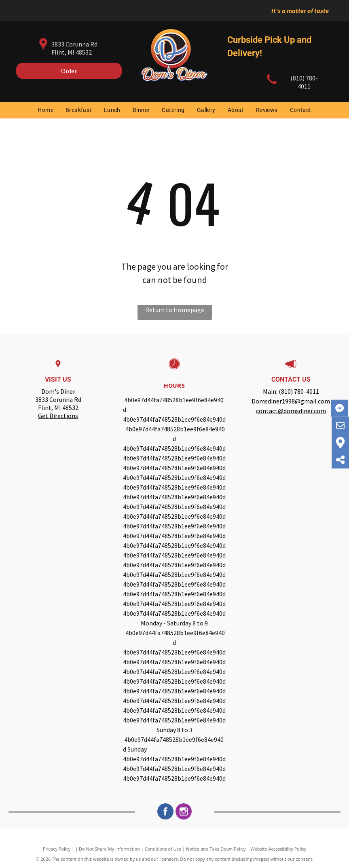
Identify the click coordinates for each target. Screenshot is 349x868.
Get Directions (58, 416)
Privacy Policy (57, 849)
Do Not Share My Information (109, 849)
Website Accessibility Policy (278, 849)
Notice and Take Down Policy (216, 849)
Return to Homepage (175, 310)
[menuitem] (45, 110)
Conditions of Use (163, 849)
